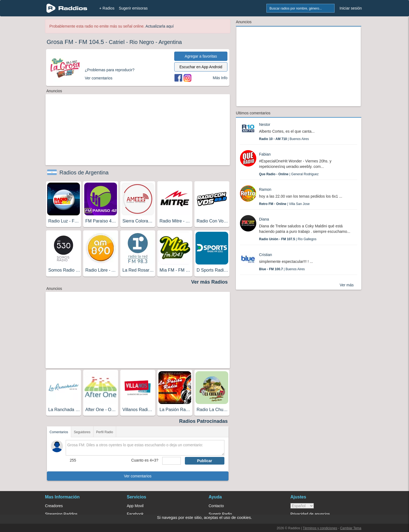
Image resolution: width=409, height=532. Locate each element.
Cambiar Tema (351, 528)
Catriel (117, 42)
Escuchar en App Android (201, 67)
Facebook (135, 514)
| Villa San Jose (284, 204)
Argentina (170, 42)
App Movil (135, 506)
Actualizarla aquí (160, 26)
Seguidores (82, 432)
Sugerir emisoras (133, 8)
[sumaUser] (171, 461)
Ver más (347, 285)
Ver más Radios (209, 282)
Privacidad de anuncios (310, 514)
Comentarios (59, 432)
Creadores (54, 506)
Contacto (216, 506)
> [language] (302, 506)
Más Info (220, 78)
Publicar (205, 461)
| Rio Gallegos (288, 239)
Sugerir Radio (220, 514)
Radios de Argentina (84, 173)
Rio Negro (142, 42)
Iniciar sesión (351, 8)
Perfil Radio (105, 432)
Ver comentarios (138, 476)
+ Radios (107, 8)
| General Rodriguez (289, 174)
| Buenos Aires (284, 139)
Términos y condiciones (320, 528)
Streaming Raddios (61, 514)
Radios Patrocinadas (203, 421)
